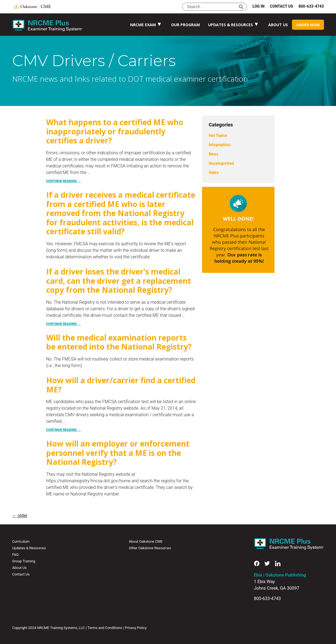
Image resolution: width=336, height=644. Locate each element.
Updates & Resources (230, 25)
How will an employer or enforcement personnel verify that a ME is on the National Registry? (118, 453)
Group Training (24, 561)
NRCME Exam (143, 25)
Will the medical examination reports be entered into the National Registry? (119, 342)
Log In (258, 6)
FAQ (15, 555)
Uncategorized (221, 163)
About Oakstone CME (146, 541)
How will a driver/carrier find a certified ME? (121, 385)
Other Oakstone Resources (150, 548)
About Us (278, 25)
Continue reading (64, 181)
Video (214, 173)
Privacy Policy (136, 628)
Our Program (185, 25)
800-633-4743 (311, 6)
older (20, 516)
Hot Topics (218, 135)
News (214, 154)
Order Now (308, 25)
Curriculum (21, 541)
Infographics (220, 145)
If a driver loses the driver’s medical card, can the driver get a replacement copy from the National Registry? (119, 281)
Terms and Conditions (105, 628)
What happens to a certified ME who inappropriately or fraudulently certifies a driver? (115, 131)
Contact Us (281, 6)
